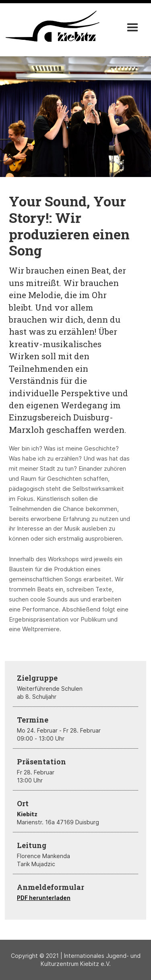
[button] (132, 28)
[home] (51, 26)
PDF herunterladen (44, 898)
